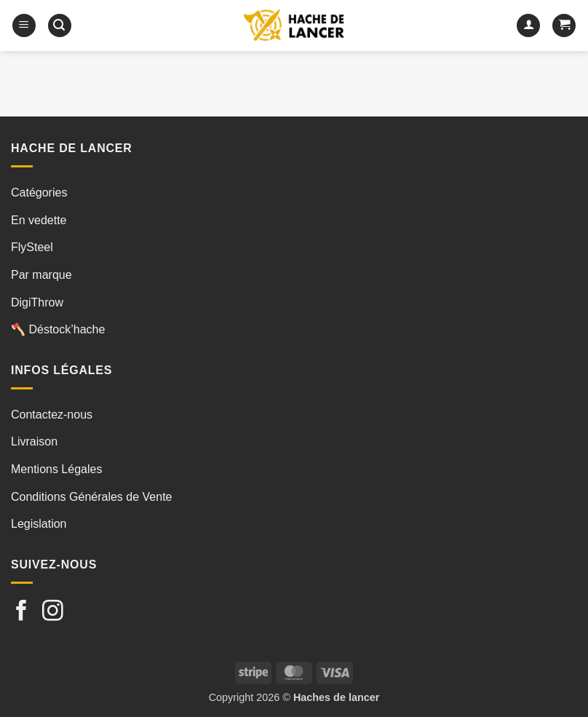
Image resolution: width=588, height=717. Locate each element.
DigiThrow (37, 302)
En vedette (39, 220)
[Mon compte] (528, 26)
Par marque (41, 275)
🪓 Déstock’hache (58, 329)
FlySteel (32, 247)
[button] (24, 26)
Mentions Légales (56, 469)
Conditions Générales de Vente (91, 497)
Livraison (34, 441)
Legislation (39, 524)
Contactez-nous (52, 415)
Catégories (39, 193)
